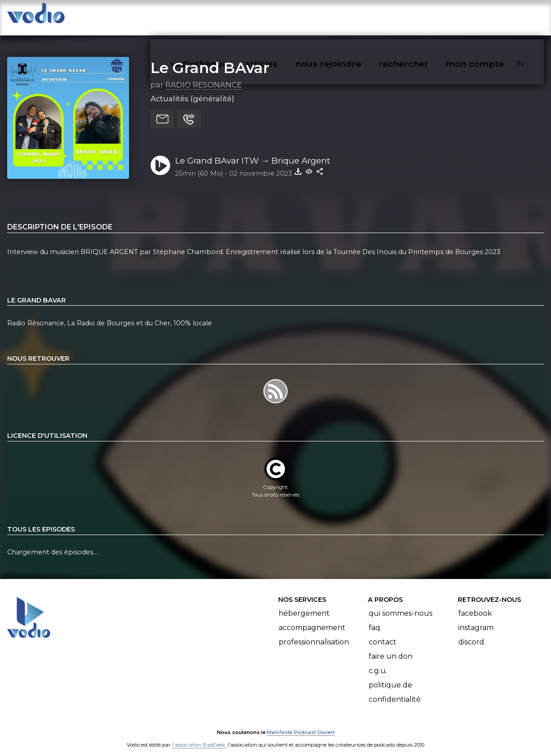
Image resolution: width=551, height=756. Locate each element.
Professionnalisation (314, 633)
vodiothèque (220, 16)
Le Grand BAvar (210, 59)
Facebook (475, 604)
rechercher (420, 16)
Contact (383, 633)
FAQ (375, 619)
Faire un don (391, 647)
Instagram (476, 619)
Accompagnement (312, 619)
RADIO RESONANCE (204, 76)
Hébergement (304, 604)
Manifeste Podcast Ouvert (301, 724)
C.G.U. (378, 662)
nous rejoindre (347, 16)
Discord (471, 633)
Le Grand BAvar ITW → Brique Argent (253, 152)
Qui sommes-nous (400, 604)
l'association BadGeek (199, 736)
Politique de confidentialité (395, 683)
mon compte (489, 16)
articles (281, 16)
